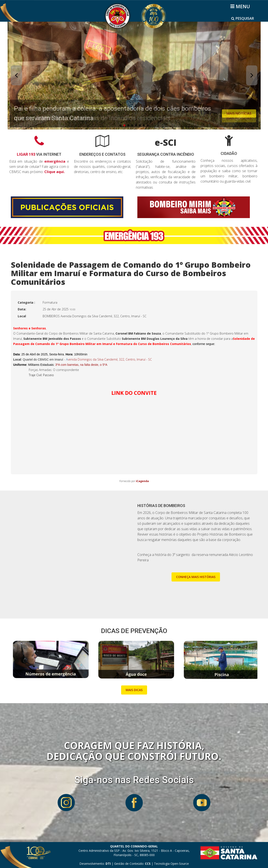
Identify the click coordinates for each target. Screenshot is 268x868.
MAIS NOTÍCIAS (239, 113)
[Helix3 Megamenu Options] (241, 6)
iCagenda (142, 481)
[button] (134, 75)
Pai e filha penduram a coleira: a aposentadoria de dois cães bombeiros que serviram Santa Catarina (113, 113)
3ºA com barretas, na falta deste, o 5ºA (81, 365)
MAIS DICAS (134, 690)
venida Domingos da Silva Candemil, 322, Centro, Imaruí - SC (109, 359)
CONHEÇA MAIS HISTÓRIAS (196, 577)
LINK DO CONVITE (134, 393)
